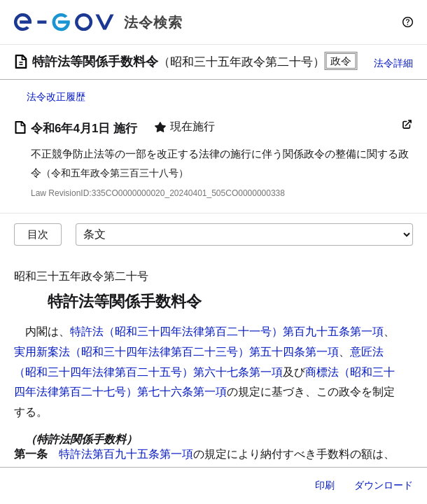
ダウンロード (384, 485)
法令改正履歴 (56, 97)
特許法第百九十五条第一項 (126, 454)
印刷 (325, 485)
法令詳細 (393, 63)
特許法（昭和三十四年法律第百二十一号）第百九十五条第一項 (227, 331)
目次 (38, 234)
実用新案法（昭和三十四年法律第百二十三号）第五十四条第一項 (176, 352)
